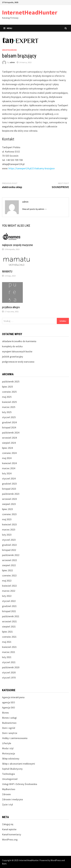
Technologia (8, 774)
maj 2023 (7, 519)
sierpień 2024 (9, 443)
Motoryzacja (8, 753)
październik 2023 (11, 494)
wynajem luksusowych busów (17, 351)
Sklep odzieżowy (11, 759)
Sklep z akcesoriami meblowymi (19, 764)
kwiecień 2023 (9, 524)
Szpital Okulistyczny (12, 769)
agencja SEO (8, 702)
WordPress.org (10, 840)
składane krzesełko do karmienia (19, 341)
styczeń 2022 (9, 601)
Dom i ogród (9, 728)
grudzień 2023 (9, 484)
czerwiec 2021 (9, 637)
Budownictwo (9, 723)
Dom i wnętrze (10, 733)
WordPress (56, 860)
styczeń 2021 (9, 662)
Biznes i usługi (9, 718)
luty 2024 (7, 473)
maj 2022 (7, 581)
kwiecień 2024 (9, 463)
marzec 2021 (9, 652)
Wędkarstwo (9, 789)
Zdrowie (6, 794)
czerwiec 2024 (9, 453)
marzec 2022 (9, 591)
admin (12, 62)
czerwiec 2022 (9, 575)
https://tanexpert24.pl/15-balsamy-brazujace (32, 168)
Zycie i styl (7, 804)
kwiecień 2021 (9, 647)
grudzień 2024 (9, 422)
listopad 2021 (9, 611)
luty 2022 (7, 596)
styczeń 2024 (9, 478)
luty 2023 (7, 535)
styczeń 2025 (9, 417)
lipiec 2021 (7, 632)
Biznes (5, 713)
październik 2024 (11, 433)
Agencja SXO (8, 707)
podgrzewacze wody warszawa (18, 362)
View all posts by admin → (35, 209)
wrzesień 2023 (9, 499)
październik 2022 (11, 555)
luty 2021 (7, 657)
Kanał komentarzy (12, 834)
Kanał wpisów (9, 829)
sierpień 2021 (9, 627)
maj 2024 (7, 458)
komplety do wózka (12, 346)
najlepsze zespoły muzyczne (17, 245)
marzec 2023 (9, 530)
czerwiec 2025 (9, 392)
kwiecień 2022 (9, 586)
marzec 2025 (9, 407)
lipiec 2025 (7, 387)
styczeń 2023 (9, 540)
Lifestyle (7, 743)
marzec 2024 (9, 468)
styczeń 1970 (9, 678)
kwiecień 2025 (9, 402)
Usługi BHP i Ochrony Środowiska (20, 784)
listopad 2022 (9, 550)
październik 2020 (11, 667)
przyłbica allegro (11, 307)
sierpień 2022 (9, 565)
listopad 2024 (9, 427)
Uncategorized (9, 50)
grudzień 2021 (9, 606)
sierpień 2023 (9, 504)
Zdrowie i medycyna (12, 799)
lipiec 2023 (7, 509)
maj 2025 (7, 397)
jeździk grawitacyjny (13, 357)
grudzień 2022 (9, 545)
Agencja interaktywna (13, 697)
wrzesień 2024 (9, 438)
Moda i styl (8, 748)
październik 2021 (11, 616)
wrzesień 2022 (9, 560)
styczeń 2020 (9, 672)
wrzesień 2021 (9, 621)
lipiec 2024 (7, 448)
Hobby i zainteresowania (15, 738)
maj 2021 (7, 642)
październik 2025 (11, 382)
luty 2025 (7, 412)
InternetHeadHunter (30, 12)
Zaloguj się (8, 824)
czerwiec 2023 (9, 514)
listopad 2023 (9, 489)
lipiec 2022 (7, 570)
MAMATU (7, 271)
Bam (4, 864)
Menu (8, 28)
